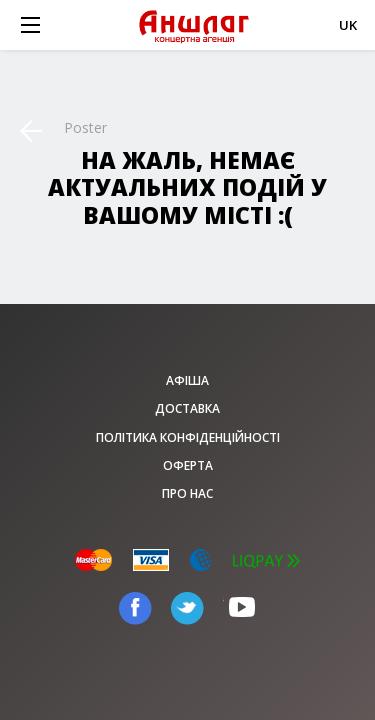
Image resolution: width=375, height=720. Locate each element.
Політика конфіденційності (188, 437)
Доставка (187, 408)
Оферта (188, 465)
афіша (187, 380)
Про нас (187, 493)
